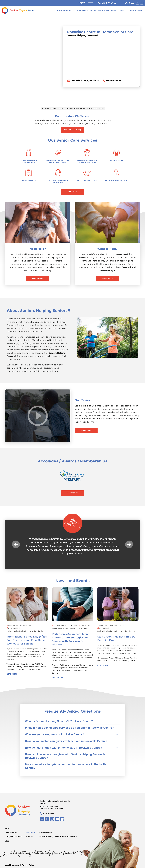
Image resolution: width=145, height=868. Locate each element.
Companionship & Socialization (28, 162)
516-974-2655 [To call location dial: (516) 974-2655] (113, 80)
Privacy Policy (28, 865)
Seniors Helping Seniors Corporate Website (58, 837)
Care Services (64, 10)
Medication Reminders (117, 181)
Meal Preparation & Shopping (58, 182)
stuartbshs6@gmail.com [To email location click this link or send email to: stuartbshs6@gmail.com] (86, 80)
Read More (12, 674)
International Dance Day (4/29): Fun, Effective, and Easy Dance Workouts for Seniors (27, 640)
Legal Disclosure (12, 865)
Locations (104, 10)
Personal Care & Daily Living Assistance (58, 162)
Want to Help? (107, 249)
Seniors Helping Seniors (31, 669)
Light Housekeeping (87, 181)
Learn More (38, 278)
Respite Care (117, 160)
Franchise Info (136, 10)
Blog (113, 10)
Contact (122, 10)
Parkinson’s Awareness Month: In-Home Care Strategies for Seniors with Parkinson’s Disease (72, 668)
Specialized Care (28, 181)
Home (44, 109)
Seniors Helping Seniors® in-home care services (25, 631)
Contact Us (72, 493)
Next (129, 544)
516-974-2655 (107, 3)
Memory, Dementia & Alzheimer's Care (87, 162)
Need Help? (38, 249)
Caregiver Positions (86, 10)
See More (73, 192)
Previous (16, 544)
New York (62, 109)
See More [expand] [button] (73, 130)
